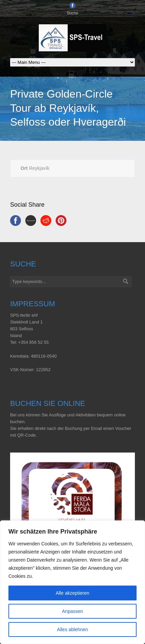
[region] (72, 582)
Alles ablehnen (72, 629)
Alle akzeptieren (72, 593)
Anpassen (72, 611)
